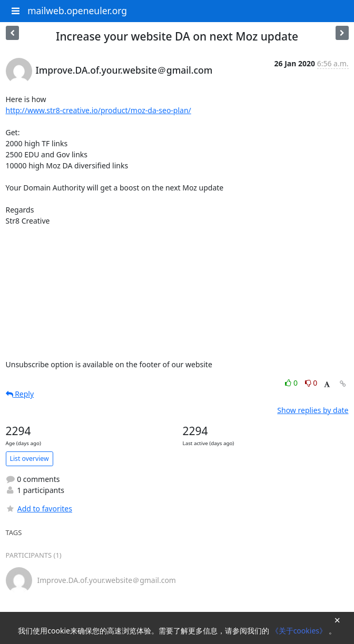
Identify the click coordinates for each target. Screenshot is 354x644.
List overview (29, 459)
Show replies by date (313, 410)
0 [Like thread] (292, 383)
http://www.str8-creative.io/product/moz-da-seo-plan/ (99, 110)
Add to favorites (39, 509)
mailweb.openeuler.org (77, 11)
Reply (20, 394)
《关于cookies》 (300, 631)
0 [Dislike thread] (311, 383)
